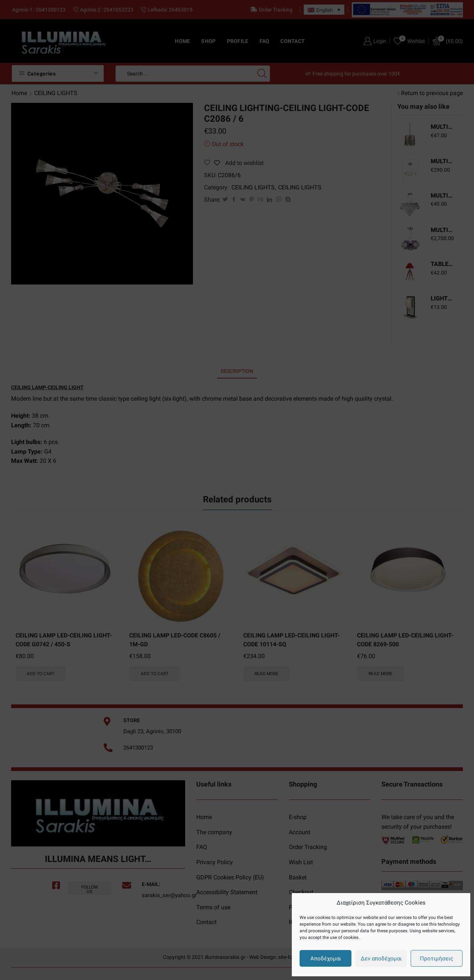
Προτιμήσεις (437, 959)
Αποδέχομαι (326, 959)
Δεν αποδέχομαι (381, 959)
